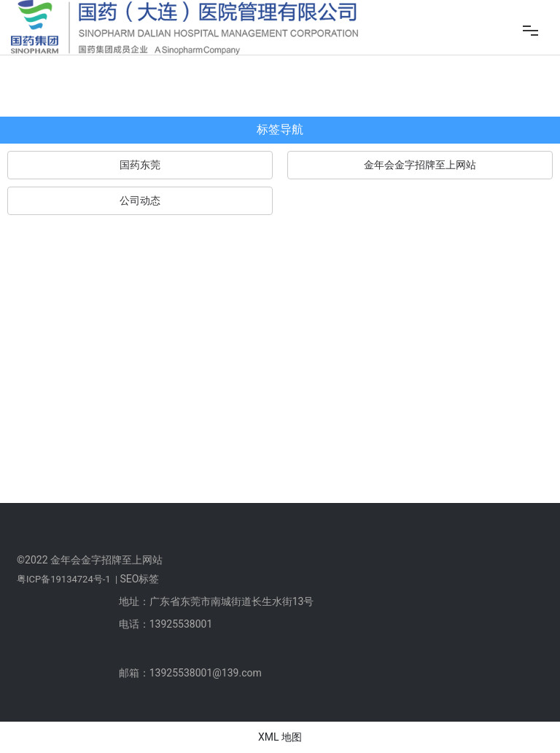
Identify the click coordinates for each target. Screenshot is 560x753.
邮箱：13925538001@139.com (190, 673)
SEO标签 (139, 579)
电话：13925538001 (166, 624)
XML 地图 (280, 737)
